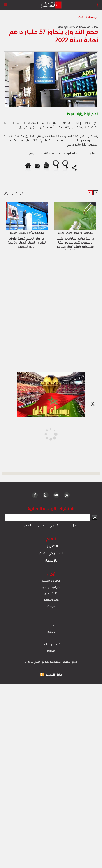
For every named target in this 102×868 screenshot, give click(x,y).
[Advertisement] (39, 434)
